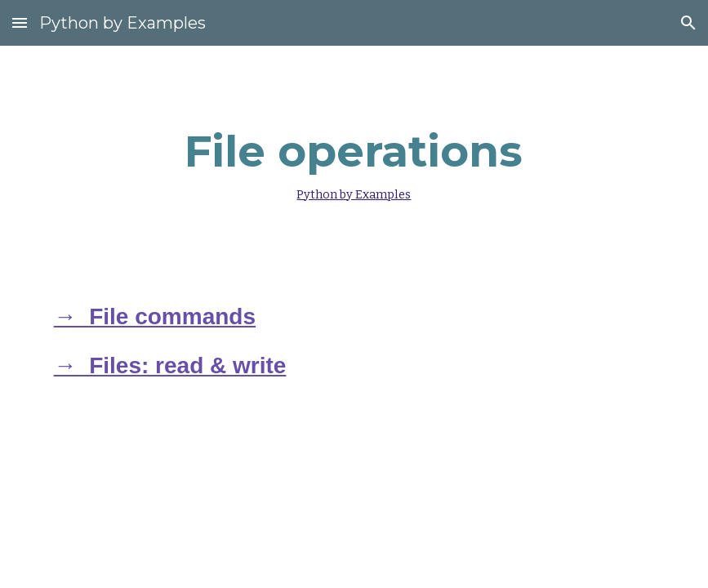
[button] (20, 22)
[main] (354, 161)
